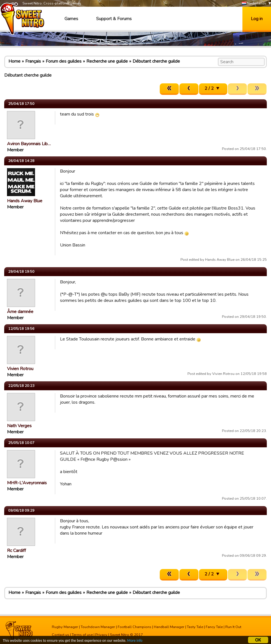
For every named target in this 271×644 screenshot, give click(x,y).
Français (33, 61)
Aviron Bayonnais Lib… (29, 144)
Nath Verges (19, 426)
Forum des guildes (64, 61)
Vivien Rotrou (20, 369)
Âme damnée (20, 312)
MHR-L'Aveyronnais (27, 483)
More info (135, 641)
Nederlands (254, 3)
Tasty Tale (195, 627)
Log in (257, 19)
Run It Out (233, 627)
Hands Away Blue (25, 201)
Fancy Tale (214, 627)
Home (14, 61)
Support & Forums (114, 19)
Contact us (61, 635)
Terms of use (82, 635)
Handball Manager (169, 627)
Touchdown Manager (98, 627)
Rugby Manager (65, 627)
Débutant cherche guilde (156, 61)
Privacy (101, 635)
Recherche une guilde (107, 61)
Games (71, 19)
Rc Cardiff (16, 551)
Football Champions (135, 627)
